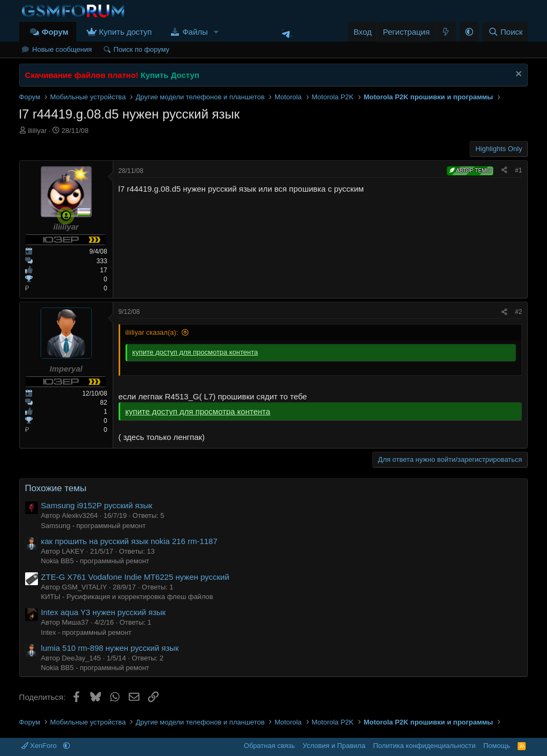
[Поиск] (505, 32)
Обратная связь (269, 746)
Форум (55, 32)
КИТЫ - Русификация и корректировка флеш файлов (127, 597)
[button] (216, 32)
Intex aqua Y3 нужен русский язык (104, 612)
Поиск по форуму (142, 49)
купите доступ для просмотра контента (195, 352)
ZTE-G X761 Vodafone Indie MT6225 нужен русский (135, 577)
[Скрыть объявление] (517, 75)
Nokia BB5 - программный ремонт (95, 561)
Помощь (497, 746)
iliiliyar (37, 131)
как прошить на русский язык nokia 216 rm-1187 (129, 541)
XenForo (40, 746)
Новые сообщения (62, 49)
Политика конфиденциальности (424, 746)
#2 (518, 312)
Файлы (195, 32)
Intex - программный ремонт (86, 632)
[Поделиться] (504, 171)
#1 (518, 170)
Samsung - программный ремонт (93, 526)
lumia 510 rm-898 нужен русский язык (110, 648)
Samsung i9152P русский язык (97, 505)
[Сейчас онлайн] (66, 215)
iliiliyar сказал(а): (152, 332)
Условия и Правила (334, 746)
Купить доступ (125, 32)
